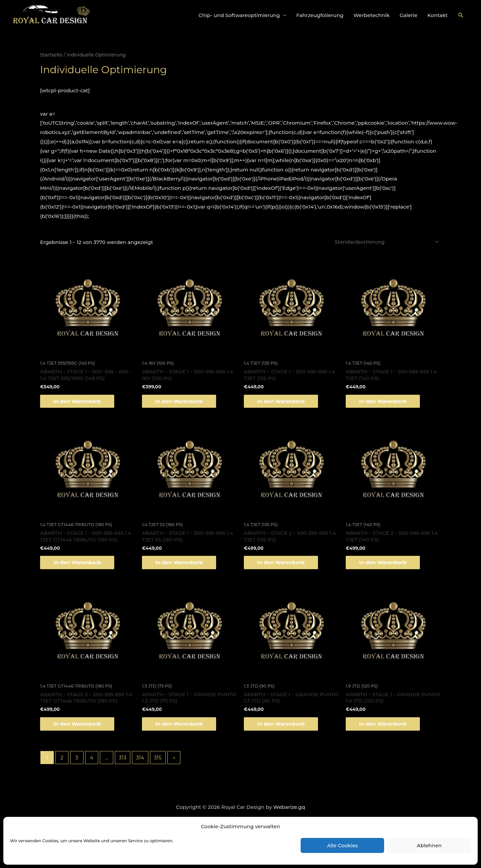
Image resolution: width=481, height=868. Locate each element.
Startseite (51, 55)
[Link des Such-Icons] (461, 15)
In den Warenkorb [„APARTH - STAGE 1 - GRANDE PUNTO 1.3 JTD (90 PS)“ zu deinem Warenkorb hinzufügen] (281, 724)
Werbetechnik (371, 15)
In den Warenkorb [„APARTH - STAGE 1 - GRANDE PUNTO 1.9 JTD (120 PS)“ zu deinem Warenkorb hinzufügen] (383, 724)
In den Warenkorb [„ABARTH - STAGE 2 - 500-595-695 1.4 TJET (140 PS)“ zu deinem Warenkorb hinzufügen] (383, 562)
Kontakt (438, 15)
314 (140, 758)
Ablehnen (429, 845)
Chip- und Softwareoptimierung (239, 15)
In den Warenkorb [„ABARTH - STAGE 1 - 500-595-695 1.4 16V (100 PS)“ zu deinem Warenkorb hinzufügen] (179, 401)
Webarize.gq (289, 807)
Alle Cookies (342, 845)
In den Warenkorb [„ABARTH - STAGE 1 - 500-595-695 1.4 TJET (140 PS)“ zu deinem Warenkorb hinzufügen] (383, 401)
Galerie (408, 15)
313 (123, 758)
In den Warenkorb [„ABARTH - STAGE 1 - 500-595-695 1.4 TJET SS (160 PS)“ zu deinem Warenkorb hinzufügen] (179, 562)
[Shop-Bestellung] (386, 242)
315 (158, 758)
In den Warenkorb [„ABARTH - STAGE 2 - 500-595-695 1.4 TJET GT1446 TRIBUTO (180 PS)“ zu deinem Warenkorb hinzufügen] (77, 724)
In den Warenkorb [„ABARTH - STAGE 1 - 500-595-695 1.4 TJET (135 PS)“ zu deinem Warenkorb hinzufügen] (281, 401)
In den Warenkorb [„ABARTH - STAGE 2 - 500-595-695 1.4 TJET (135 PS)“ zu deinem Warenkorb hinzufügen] (281, 562)
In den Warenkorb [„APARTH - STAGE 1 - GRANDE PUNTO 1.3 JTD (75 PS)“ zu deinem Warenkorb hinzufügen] (179, 724)
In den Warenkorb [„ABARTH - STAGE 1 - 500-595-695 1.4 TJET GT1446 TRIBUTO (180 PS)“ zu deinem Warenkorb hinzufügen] (77, 562)
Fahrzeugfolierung (320, 15)
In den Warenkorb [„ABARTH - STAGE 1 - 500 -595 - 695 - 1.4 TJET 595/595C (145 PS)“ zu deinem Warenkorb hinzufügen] (77, 401)
